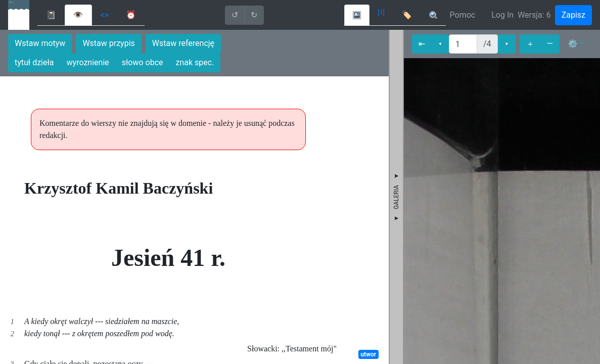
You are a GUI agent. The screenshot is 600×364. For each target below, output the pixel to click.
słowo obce (143, 62)
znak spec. (195, 62)
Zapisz (573, 15)
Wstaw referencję (183, 43)
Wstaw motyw (40, 43)
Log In (502, 15)
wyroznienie (88, 62)
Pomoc (463, 15)
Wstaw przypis (108, 43)
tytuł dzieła (34, 62)
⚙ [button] (573, 44)
